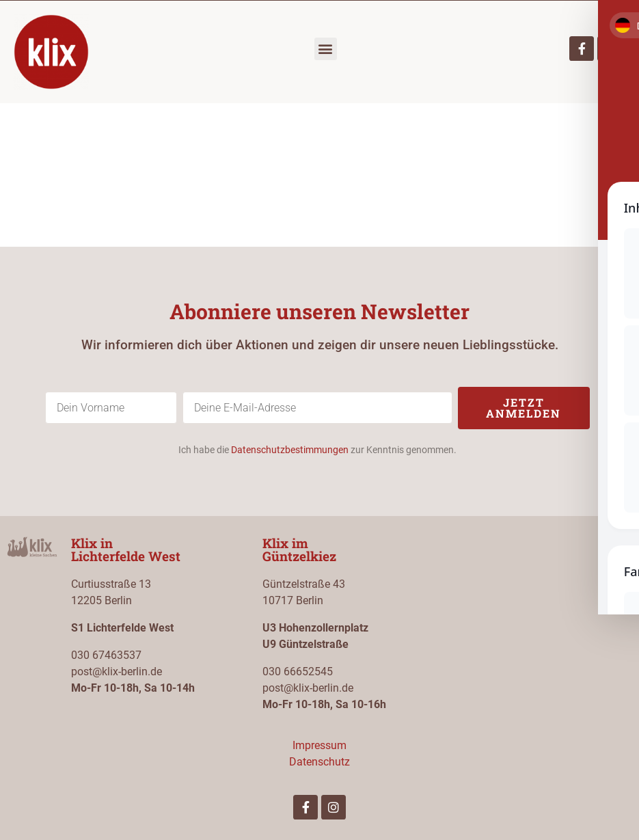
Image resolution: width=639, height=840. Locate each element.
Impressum (319, 745)
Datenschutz (319, 762)
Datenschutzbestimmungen (290, 450)
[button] (326, 49)
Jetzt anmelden (524, 408)
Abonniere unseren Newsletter (319, 311)
